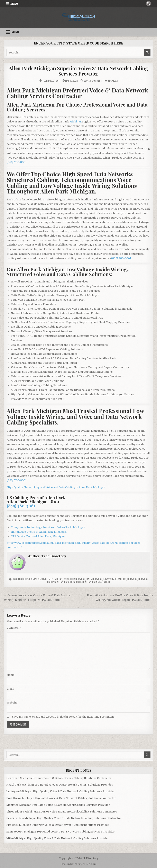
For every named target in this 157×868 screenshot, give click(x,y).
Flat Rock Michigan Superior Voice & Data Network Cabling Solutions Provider (58, 825)
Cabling (26, 579)
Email (10, 689)
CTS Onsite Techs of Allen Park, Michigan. (38, 536)
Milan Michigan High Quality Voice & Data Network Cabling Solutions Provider (58, 838)
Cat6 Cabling (55, 579)
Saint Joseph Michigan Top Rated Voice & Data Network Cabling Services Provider (61, 832)
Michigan (113, 81)
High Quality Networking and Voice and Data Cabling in (43, 487)
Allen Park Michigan (92, 487)
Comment (14, 628)
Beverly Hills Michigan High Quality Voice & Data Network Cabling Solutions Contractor (64, 818)
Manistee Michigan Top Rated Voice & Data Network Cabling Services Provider (58, 805)
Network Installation (97, 582)
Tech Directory (51, 81)
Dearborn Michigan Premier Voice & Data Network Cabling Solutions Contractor (59, 778)
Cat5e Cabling (39, 579)
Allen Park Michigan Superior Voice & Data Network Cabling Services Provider (78, 71)
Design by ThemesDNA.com (79, 864)
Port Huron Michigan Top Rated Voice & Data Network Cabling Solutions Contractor (61, 798)
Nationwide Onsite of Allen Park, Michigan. (39, 532)
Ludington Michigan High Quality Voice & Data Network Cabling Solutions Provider (61, 791)
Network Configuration (70, 582)
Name (11, 675)
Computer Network (74, 579)
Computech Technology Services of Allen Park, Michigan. (48, 527)
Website (12, 703)
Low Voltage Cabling (115, 579)
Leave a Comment (93, 81)
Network (132, 579)
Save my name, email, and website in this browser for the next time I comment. (63, 717)
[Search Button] (148, 3)
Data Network (94, 579)
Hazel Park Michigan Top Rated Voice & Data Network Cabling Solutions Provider (60, 785)
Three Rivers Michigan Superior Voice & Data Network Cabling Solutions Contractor (62, 812)
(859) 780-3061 (17, 162)
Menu (14, 4)
